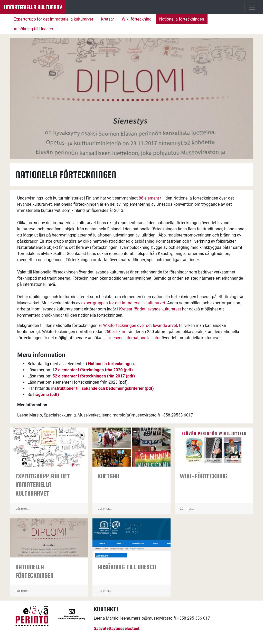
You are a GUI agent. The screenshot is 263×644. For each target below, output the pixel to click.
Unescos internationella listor (134, 338)
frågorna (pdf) (46, 395)
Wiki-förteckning (137, 19)
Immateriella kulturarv (33, 7)
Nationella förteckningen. (112, 364)
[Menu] (252, 7)
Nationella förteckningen (182, 19)
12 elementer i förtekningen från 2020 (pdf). (93, 370)
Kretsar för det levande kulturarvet (150, 309)
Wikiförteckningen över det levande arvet (140, 325)
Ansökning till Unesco (33, 29)
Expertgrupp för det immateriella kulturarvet (53, 19)
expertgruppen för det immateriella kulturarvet (123, 303)
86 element (149, 198)
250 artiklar (115, 332)
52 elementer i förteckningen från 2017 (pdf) (94, 376)
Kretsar (107, 19)
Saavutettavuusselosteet (117, 628)
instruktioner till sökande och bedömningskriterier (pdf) (103, 388)
